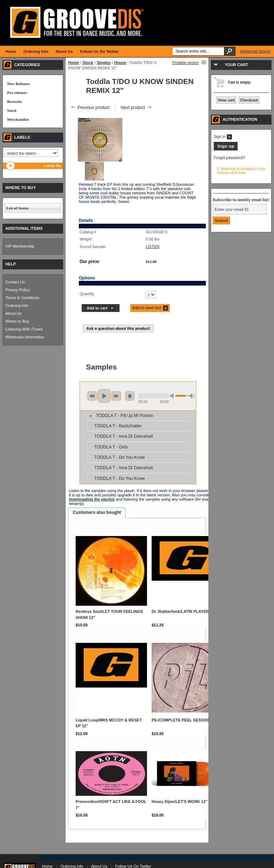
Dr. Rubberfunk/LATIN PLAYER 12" (184, 611)
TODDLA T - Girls (111, 447)
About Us (13, 313)
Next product (136, 108)
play (104, 396)
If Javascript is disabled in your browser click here (241, 171)
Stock (88, 63)
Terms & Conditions (22, 298)
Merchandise (18, 119)
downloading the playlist (92, 499)
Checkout (249, 100)
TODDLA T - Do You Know (120, 457)
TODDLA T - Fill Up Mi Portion (125, 416)
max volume (192, 396)
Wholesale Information (25, 337)
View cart (226, 100)
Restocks (15, 101)
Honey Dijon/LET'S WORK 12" (179, 802)
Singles (104, 63)
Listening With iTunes (24, 329)
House (120, 63)
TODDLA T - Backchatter (118, 426)
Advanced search (255, 51)
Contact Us (15, 282)
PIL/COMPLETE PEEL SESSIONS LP (185, 720)
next (116, 396)
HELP (11, 264)
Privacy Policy (17, 290)
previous (92, 396)
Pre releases (17, 93)
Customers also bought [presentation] (97, 512)
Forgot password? (229, 158)
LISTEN (153, 247)
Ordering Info (17, 306)
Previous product (90, 108)
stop (130, 396)
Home (74, 63)
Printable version (186, 63)
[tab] (97, 513)
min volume (173, 396)
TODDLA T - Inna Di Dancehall (124, 436)
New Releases (18, 84)
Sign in (223, 137)
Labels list (52, 165)
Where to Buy (17, 321)
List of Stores (17, 208)
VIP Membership (20, 246)
